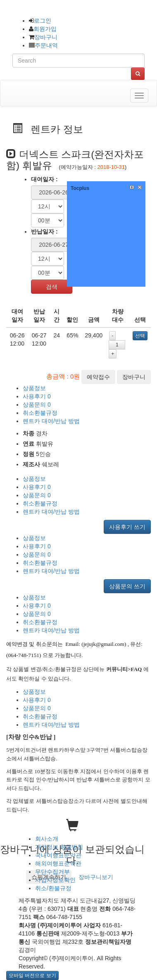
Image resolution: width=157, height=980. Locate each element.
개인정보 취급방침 (59, 847)
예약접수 (98, 377)
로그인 (43, 21)
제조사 (31, 464)
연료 (29, 444)
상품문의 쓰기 (127, 586)
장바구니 (46, 37)
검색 (52, 287)
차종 (29, 433)
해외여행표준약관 (58, 863)
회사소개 (47, 839)
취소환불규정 (40, 413)
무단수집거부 (52, 872)
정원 (29, 454)
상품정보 (34, 388)
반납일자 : (44, 232)
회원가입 (45, 29)
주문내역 (46, 45)
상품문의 (37, 405)
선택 (140, 336)
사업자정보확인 (55, 880)
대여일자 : (44, 179)
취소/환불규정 (53, 888)
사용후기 (37, 396)
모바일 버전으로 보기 (32, 975)
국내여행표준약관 (58, 855)
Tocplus (80, 188)
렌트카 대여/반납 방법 (51, 421)
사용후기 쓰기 (127, 527)
